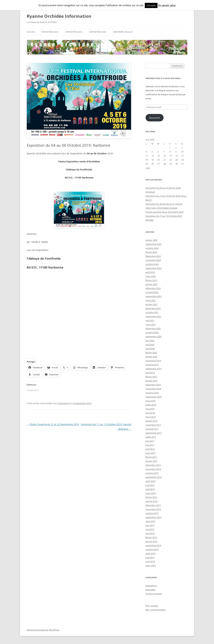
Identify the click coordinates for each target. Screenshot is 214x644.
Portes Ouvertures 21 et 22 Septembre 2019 (53, 424)
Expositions (64, 403)
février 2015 (151, 537)
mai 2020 (150, 345)
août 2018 (150, 401)
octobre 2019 (152, 365)
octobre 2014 (152, 549)
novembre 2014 (153, 545)
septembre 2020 (153, 336)
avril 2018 (150, 413)
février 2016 (151, 497)
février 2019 (151, 377)
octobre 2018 (152, 393)
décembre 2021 (153, 308)
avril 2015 (150, 533)
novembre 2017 (153, 425)
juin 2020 (150, 340)
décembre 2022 (153, 288)
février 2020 (151, 353)
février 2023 (151, 280)
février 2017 (151, 457)
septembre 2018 (153, 397)
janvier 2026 (151, 240)
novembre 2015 (153, 509)
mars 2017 (151, 453)
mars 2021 (151, 324)
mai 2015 (150, 529)
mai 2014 (150, 557)
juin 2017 (150, 441)
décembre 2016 (153, 465)
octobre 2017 (152, 429)
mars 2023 (151, 276)
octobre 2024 (152, 248)
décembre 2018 (153, 385)
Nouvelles (150, 590)
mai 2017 (150, 445)
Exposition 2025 (74, 32)
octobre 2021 (152, 312)
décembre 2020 (153, 328)
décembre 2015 (153, 505)
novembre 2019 (153, 361)
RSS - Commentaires (155, 610)
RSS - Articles (152, 606)
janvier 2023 (151, 284)
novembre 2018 (153, 389)
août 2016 (150, 481)
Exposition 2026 (98, 32)
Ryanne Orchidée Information (59, 16)
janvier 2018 (151, 421)
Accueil (31, 32)
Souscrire (154, 118)
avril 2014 (150, 561)
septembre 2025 (153, 244)
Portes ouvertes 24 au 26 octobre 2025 (165, 212)
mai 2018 (150, 409)
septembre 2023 (153, 268)
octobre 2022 (152, 292)
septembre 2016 (153, 477)
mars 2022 (151, 300)
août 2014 (150, 553)
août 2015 (150, 521)
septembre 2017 (153, 433)
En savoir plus (167, 5)
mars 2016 (151, 493)
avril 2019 (150, 373)
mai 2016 (150, 485)
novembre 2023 (153, 260)
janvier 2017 (151, 461)
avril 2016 (150, 489)
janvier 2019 (151, 381)
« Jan (148, 168)
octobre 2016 (152, 473)
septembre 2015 (153, 517)
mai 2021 (150, 320)
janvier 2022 (151, 304)
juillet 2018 (151, 405)
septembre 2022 (153, 296)
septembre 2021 (153, 316)
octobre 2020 (152, 332)
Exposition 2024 (50, 32)
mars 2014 (151, 565)
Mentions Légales (123, 32)
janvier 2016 (151, 501)
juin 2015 (150, 525)
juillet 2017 (151, 437)
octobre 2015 (152, 513)
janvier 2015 (151, 541)
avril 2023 (150, 272)
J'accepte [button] (151, 5)
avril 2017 (150, 449)
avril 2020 (150, 349)
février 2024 (151, 252)
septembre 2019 (153, 369)
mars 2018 (151, 417)
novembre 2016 (153, 469)
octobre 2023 (152, 264)
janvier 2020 (151, 357)
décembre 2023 (153, 256)
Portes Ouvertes (154, 594)
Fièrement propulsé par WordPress (43, 630)
